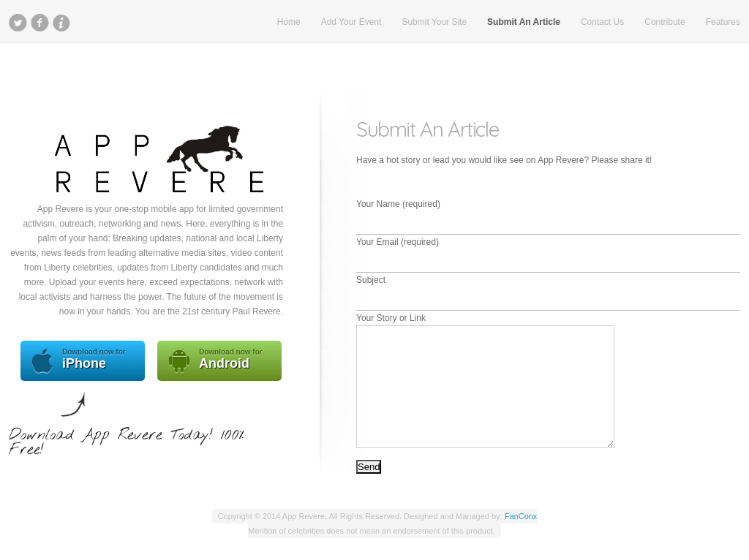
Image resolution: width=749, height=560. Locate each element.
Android (219, 361)
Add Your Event (351, 22)
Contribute (665, 22)
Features (723, 22)
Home (289, 22)
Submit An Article (524, 22)
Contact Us (602, 22)
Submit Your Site (434, 22)
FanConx (521, 516)
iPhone (83, 361)
